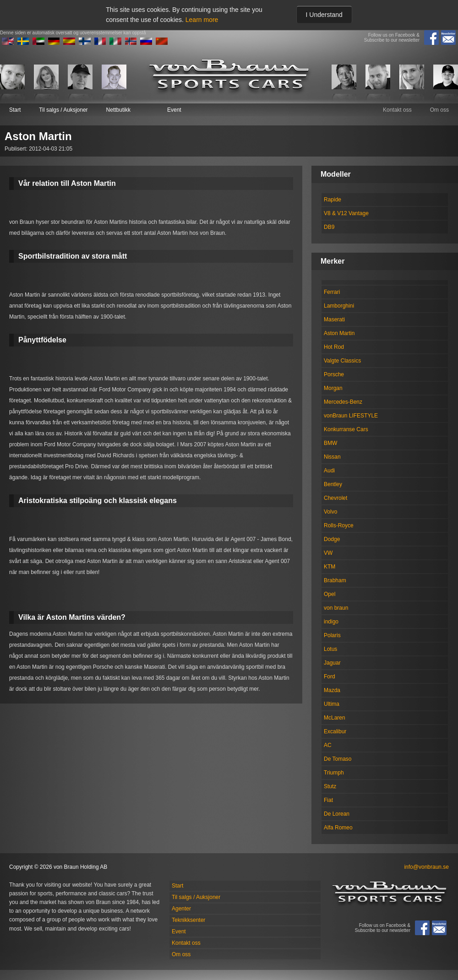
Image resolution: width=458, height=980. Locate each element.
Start (15, 110)
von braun (336, 608)
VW (328, 553)
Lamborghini (339, 306)
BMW (330, 443)
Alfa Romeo (338, 828)
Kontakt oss (397, 110)
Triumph (334, 773)
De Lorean (337, 814)
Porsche (334, 374)
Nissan (332, 457)
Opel (330, 594)
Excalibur (335, 731)
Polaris (332, 635)
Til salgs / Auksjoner (63, 110)
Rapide (333, 200)
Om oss (439, 110)
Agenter (181, 909)
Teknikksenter (188, 920)
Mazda (332, 690)
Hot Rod (334, 347)
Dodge (332, 539)
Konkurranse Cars (346, 429)
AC (328, 745)
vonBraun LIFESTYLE (351, 416)
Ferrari (332, 292)
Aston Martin (339, 333)
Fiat (328, 800)
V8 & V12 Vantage (346, 213)
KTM (330, 567)
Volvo (330, 512)
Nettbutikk (118, 110)
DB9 (329, 227)
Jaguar (332, 663)
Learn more (202, 20)
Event (174, 110)
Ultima (332, 704)
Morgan (333, 388)
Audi (329, 471)
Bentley (333, 484)
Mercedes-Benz (343, 402)
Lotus (330, 649)
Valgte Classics (342, 361)
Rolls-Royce (339, 525)
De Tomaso (338, 759)
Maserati (334, 319)
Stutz (330, 786)
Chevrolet (335, 498)
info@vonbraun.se (426, 867)
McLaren (335, 718)
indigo (331, 622)
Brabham (335, 580)
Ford (330, 677)
